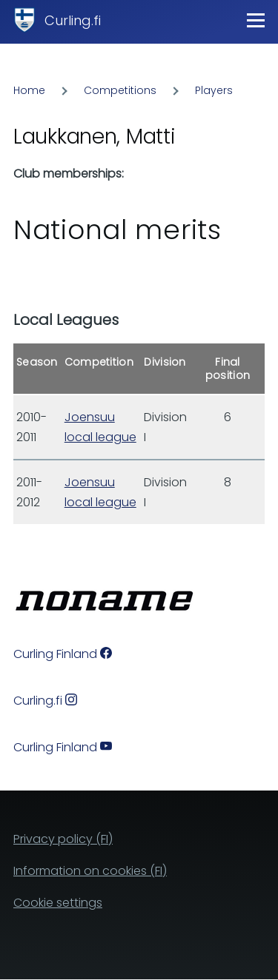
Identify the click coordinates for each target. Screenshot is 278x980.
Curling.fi (73, 20)
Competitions (120, 90)
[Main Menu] (256, 20)
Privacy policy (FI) (63, 839)
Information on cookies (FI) (90, 871)
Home (29, 90)
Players (214, 90)
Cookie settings (58, 903)
